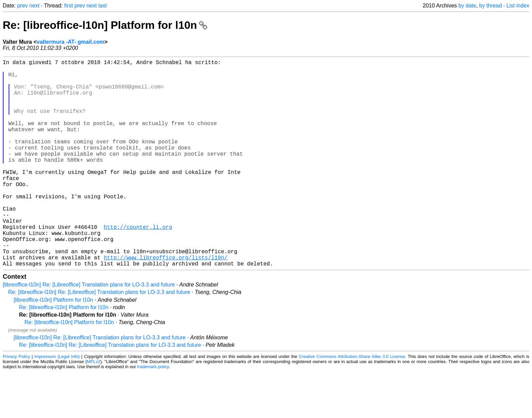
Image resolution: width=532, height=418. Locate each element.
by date (467, 6)
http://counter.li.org (138, 265)
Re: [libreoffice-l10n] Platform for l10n (105, 25)
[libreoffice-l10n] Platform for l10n (53, 346)
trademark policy (153, 413)
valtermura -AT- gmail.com (71, 42)
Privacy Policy (16, 403)
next (34, 6)
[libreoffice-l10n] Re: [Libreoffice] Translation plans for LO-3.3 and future (89, 331)
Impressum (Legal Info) (57, 403)
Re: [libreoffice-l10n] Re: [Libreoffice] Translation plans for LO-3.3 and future (99, 338)
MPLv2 (94, 408)
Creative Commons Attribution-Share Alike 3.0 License (352, 403)
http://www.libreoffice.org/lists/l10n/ (166, 302)
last (103, 6)
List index (518, 6)
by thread (490, 6)
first (69, 6)
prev (23, 6)
